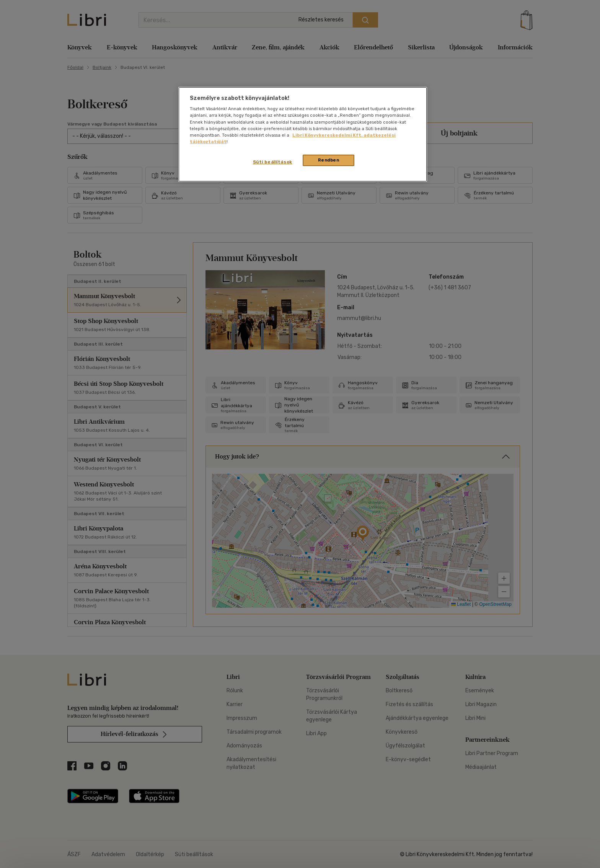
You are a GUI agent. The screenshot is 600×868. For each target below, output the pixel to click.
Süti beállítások (273, 162)
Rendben (329, 160)
